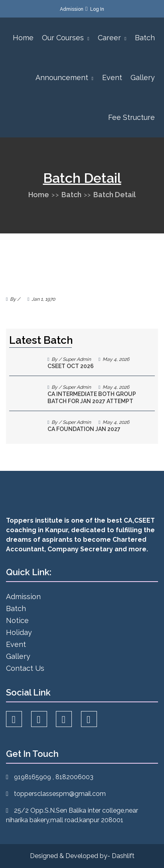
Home (23, 38)
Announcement (64, 77)
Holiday (19, 632)
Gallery (143, 77)
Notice (17, 620)
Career (112, 38)
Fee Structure (131, 117)
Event (112, 77)
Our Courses (65, 38)
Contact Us (25, 668)
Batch (145, 38)
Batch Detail (115, 195)
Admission (72, 9)
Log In (97, 9)
